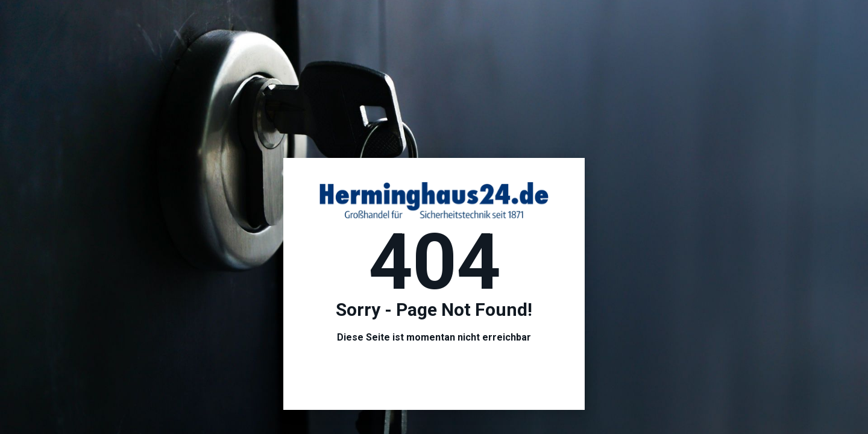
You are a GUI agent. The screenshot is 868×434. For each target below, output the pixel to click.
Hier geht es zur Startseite (434, 372)
